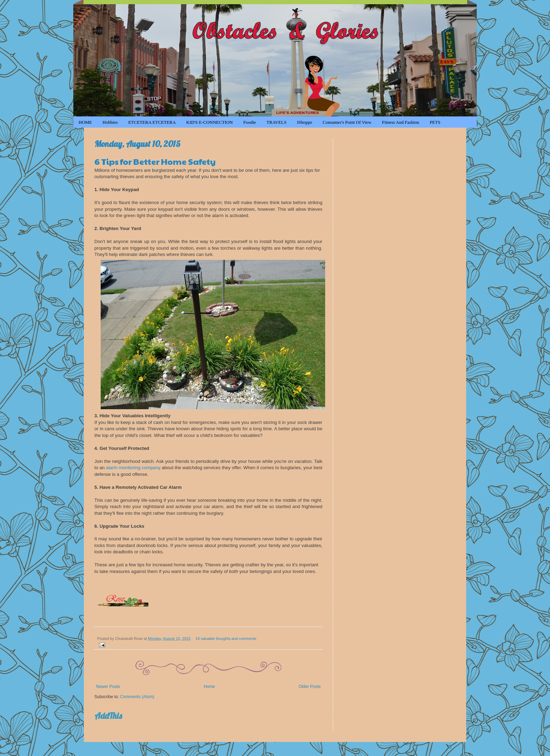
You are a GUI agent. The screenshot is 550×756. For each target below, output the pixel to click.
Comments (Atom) (137, 697)
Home (209, 687)
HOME (85, 122)
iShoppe (305, 122)
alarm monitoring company (133, 468)
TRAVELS (277, 122)
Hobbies (110, 122)
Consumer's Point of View (347, 122)
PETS (435, 122)
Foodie (250, 122)
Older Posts (310, 687)
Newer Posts (108, 687)
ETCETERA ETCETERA (152, 122)
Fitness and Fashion (401, 122)
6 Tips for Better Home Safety (155, 161)
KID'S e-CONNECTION (210, 122)
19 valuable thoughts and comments (226, 639)
